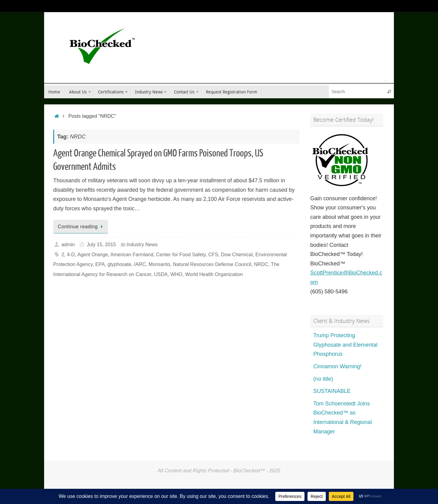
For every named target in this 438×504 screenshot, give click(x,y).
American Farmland (132, 254)
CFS (213, 254)
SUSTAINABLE (332, 391)
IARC (140, 264)
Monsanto (159, 264)
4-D (71, 254)
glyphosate (119, 264)
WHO (176, 274)
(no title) (323, 379)
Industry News (142, 244)
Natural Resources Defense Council (212, 264)
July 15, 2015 (101, 244)
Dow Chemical (237, 254)
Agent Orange (93, 254)
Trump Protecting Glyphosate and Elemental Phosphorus (345, 345)
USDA (161, 274)
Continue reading (82, 226)
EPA (100, 264)
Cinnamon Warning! (337, 366)
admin (68, 244)
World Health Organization (214, 274)
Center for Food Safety (181, 254)
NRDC (261, 264)
